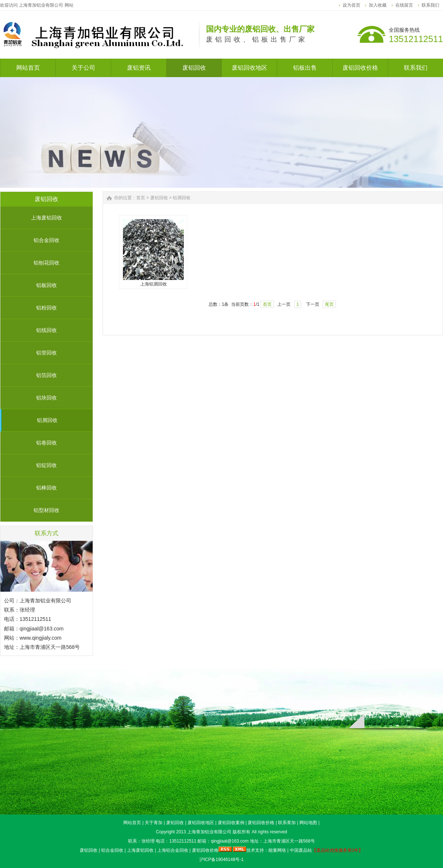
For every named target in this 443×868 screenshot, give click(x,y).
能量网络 (277, 850)
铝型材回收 (47, 510)
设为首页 (351, 5)
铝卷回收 (47, 443)
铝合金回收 (47, 240)
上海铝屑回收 (154, 284)
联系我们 (430, 5)
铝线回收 (47, 330)
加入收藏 (378, 5)
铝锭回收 (47, 465)
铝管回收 (47, 353)
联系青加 (287, 823)
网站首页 (132, 823)
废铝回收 (159, 198)
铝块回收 (47, 398)
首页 (141, 198)
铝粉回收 (47, 308)
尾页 (329, 304)
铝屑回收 (47, 420)
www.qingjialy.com (40, 638)
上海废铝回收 (47, 218)
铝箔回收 (47, 375)
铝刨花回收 (47, 263)
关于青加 (154, 823)
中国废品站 (301, 850)
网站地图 (308, 823)
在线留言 (404, 5)
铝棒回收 (47, 488)
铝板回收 (47, 285)
